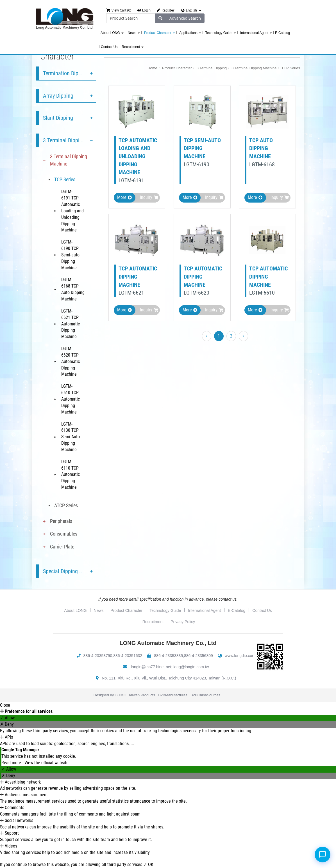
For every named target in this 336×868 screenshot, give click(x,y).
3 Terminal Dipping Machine (69, 160)
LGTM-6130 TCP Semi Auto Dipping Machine (71, 437)
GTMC (121, 695)
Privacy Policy (183, 622)
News (134, 33)
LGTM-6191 (131, 180)
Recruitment (133, 47)
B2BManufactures (173, 695)
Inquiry (149, 197)
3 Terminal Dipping (64, 140)
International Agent (256, 33)
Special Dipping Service (69, 571)
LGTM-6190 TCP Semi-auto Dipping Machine (70, 255)
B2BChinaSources (205, 695)
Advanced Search (185, 18)
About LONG (112, 33)
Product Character (160, 33)
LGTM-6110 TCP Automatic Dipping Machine (71, 474)
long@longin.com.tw (191, 667)
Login (144, 10)
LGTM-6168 (262, 164)
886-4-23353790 (98, 656)
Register (165, 10)
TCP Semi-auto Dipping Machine (202, 148)
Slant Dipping (58, 118)
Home (152, 68)
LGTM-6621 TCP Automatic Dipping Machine (71, 324)
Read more (12, 763)
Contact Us (109, 47)
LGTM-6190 (197, 164)
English (192, 10)
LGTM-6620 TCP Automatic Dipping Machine (71, 361)
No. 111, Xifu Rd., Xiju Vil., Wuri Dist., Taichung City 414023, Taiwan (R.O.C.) (169, 678)
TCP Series (65, 179)
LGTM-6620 (197, 293)
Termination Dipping (66, 73)
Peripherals (61, 521)
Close (5, 705)
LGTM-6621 (131, 293)
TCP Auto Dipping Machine (261, 148)
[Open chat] (323, 855)
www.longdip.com (240, 656)
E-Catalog (282, 33)
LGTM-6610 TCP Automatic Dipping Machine (71, 399)
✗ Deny (7, 724)
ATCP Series (66, 505)
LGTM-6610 (262, 293)
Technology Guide (221, 33)
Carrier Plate (62, 547)
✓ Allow (7, 718)
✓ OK (148, 864)
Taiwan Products (142, 695)
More (124, 197)
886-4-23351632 (128, 656)
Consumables (64, 534)
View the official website (46, 763)
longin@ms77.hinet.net (151, 667)
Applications (190, 33)
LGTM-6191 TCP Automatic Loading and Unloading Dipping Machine (72, 211)
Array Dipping (58, 96)
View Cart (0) (119, 10)
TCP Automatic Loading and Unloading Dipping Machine (138, 156)
